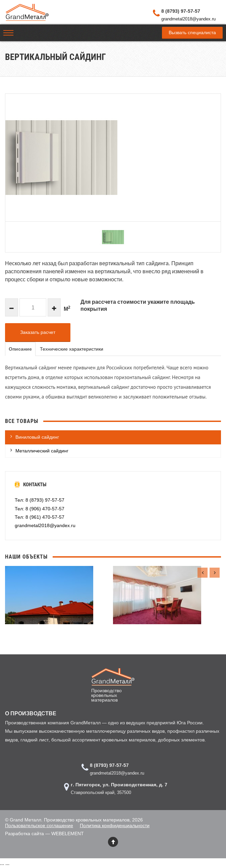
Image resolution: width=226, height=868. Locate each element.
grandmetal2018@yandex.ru (188, 19)
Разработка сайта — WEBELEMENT (44, 834)
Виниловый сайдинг (37, 437)
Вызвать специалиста (192, 32)
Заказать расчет (38, 332)
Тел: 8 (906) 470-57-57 (40, 509)
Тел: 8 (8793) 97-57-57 (40, 500)
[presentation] (203, 573)
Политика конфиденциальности (115, 825)
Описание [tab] (20, 349)
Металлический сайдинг (42, 451)
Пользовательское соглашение (39, 825)
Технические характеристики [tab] (72, 349)
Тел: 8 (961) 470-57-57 (40, 517)
